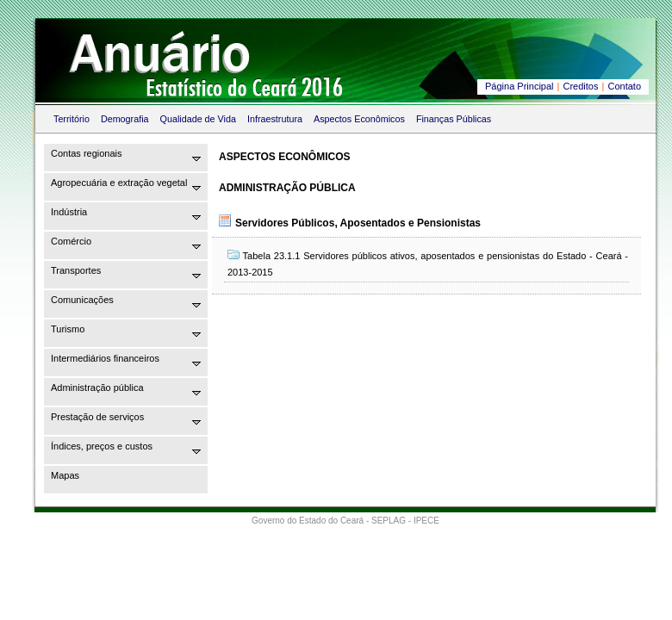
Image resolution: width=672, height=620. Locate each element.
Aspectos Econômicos (359, 119)
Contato (624, 86)
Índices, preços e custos (102, 446)
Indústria (69, 212)
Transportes (76, 270)
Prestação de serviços (97, 417)
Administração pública (97, 387)
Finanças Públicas (454, 119)
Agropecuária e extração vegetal (119, 183)
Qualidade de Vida (198, 119)
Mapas (65, 475)
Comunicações (82, 300)
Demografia (125, 119)
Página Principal (520, 86)
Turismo (68, 329)
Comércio (71, 241)
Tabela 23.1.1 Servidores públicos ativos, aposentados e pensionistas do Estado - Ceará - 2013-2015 (428, 263)
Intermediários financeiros (105, 358)
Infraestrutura (275, 119)
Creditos (581, 86)
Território (72, 119)
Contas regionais (87, 153)
